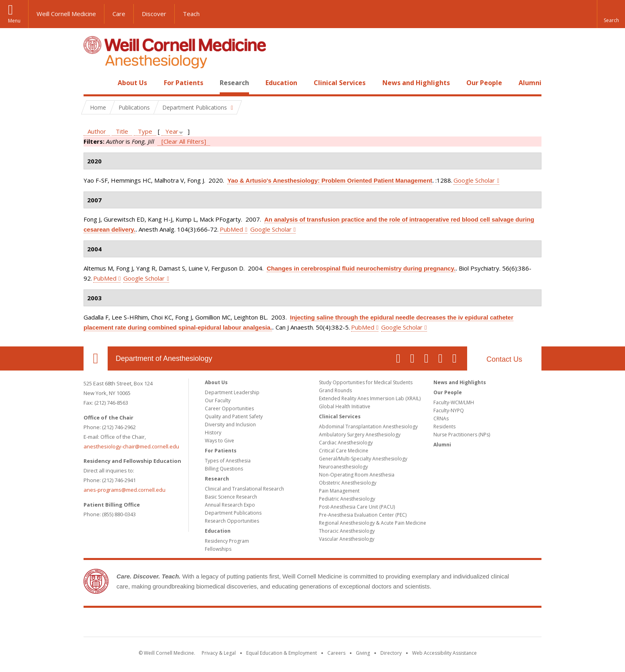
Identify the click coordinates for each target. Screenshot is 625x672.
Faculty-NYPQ (449, 410)
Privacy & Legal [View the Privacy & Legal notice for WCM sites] (219, 653)
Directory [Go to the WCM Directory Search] (391, 653)
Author (97, 131)
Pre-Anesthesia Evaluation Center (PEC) (363, 515)
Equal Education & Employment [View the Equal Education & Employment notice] (282, 653)
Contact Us (504, 359)
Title (122, 131)
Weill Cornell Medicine (66, 14)
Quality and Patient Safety (234, 416)
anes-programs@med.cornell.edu (125, 490)
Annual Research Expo (230, 505)
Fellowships (218, 549)
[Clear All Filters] (184, 141)
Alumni (530, 83)
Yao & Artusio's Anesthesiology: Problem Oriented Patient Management (330, 180)
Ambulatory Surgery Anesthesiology (360, 435)
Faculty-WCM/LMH (454, 402)
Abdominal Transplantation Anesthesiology (368, 427)
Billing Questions (224, 469)
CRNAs (441, 418)
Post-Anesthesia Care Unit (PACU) (357, 507)
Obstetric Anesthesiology (348, 483)
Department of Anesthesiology (164, 358)
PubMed (231, 229)
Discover (154, 14)
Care (119, 14)
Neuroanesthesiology (343, 467)
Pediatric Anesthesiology (347, 499)
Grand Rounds (335, 390)
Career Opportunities (229, 408)
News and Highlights (416, 83)
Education (281, 83)
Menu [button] (14, 21)
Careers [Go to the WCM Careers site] (336, 653)
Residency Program (227, 541)
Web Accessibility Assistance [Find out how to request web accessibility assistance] (444, 653)
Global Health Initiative (345, 406)
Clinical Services (340, 83)
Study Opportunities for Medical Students (366, 382)
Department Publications (233, 513)
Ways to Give (220, 441)
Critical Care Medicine (344, 451)
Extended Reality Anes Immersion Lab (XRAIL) (370, 398)
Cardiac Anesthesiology (346, 443)
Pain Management (339, 491)
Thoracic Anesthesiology (347, 531)
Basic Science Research (231, 497)
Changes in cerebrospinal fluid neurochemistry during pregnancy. (361, 268)
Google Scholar (474, 180)
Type (145, 131)
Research (234, 83)
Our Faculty (218, 400)
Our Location (96, 358)
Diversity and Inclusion (230, 425)
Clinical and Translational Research (244, 489)
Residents (444, 427)
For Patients (184, 83)
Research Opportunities (232, 521)
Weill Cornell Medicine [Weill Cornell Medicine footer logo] (312, 624)
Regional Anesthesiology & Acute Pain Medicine (373, 523)
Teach (191, 14)
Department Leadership (232, 392)
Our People (484, 83)
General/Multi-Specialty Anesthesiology (363, 459)
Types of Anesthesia (228, 461)
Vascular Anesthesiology (347, 539)
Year (172, 131)
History (213, 433)
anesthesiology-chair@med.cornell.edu (131, 446)
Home (92, 83)
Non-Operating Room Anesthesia (357, 475)
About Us (132, 83)
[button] (611, 14)
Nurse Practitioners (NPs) (462, 435)
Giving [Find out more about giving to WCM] (363, 653)
